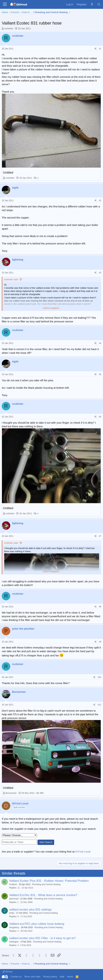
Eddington (14, 942)
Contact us (16, 977)
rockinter (9, 28)
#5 (100, 374)
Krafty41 (13, 884)
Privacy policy (50, 977)
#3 (100, 273)
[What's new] (92, 4)
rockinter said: (11, 279)
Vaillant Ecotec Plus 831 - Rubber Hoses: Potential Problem (49, 881)
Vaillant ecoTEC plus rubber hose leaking (37, 924)
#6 (100, 417)
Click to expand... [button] (52, 308)
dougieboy (14, 927)
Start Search (46, 842)
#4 (100, 343)
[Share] (95, 49)
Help (62, 977)
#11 (99, 705)
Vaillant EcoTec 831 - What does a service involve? (43, 895)
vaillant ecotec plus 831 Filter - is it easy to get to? (42, 938)
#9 (100, 642)
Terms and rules (32, 977)
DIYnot (7, 972)
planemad (14, 899)
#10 (99, 677)
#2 (100, 201)
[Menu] (5, 4)
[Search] (99, 4)
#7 (100, 536)
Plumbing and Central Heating (46, 884)
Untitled (8, 173)
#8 (100, 607)
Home (70, 977)
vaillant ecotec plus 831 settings (30, 910)
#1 (100, 49)
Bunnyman (11, 793)
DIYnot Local (83, 852)
